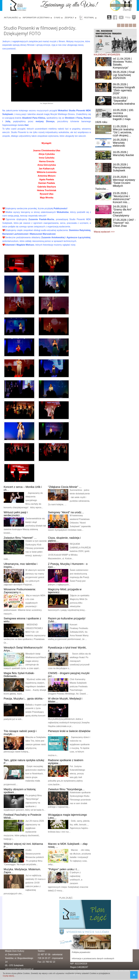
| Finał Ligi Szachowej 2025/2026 (124, 75)
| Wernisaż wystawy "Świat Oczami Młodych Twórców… (115, 183)
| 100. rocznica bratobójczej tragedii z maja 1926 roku (114, 116)
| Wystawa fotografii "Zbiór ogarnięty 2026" (124, 89)
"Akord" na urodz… (66, 512)
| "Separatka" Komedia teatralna (124, 101)
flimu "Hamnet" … (20, 538)
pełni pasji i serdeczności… (16, 514)
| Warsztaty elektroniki (120, 143)
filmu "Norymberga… (66, 789)
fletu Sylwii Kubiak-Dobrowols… (19, 675)
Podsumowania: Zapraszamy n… (20, 591)
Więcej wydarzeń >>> (104, 232)
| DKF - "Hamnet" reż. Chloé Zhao (124, 223)
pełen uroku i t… (64, 869)
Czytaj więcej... (9, 976)
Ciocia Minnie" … (65, 487)
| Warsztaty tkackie (123, 154)
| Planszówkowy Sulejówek (122, 167)
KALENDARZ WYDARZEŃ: (107, 55)
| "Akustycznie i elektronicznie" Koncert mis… (122, 198)
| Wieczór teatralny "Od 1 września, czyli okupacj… (123, 131)
